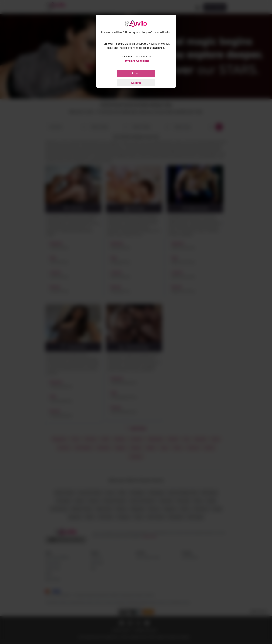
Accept (136, 73)
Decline (136, 83)
